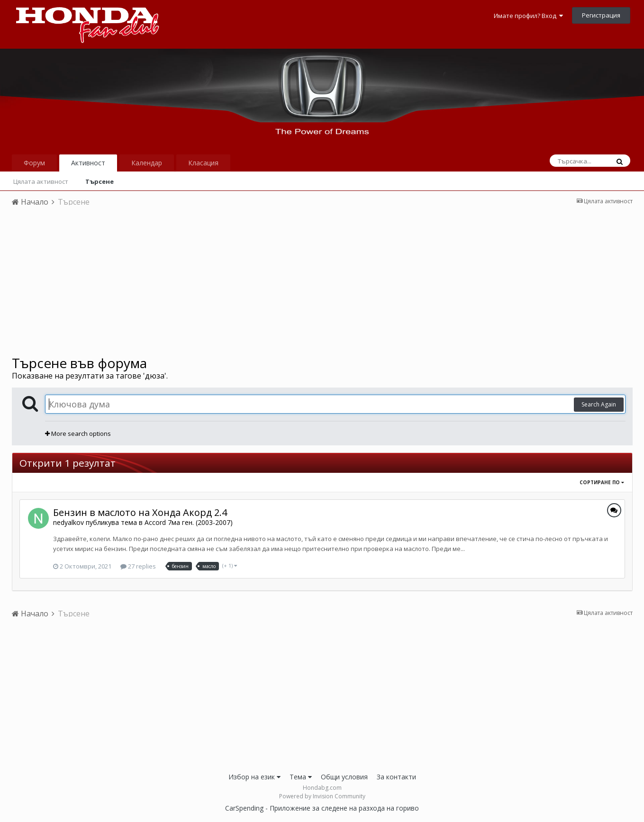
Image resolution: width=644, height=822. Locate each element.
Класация (203, 163)
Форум (34, 163)
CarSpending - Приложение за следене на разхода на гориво (322, 808)
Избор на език (254, 777)
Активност (88, 163)
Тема (301, 777)
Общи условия (344, 777)
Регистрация (601, 15)
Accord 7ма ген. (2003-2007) (189, 522)
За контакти (396, 777)
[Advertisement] (322, 284)
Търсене (100, 181)
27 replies (138, 566)
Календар (147, 163)
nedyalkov (68, 522)
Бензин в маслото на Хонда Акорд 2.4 (140, 512)
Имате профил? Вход (528, 16)
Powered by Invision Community (322, 796)
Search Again (599, 404)
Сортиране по (602, 482)
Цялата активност (41, 181)
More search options (78, 434)
